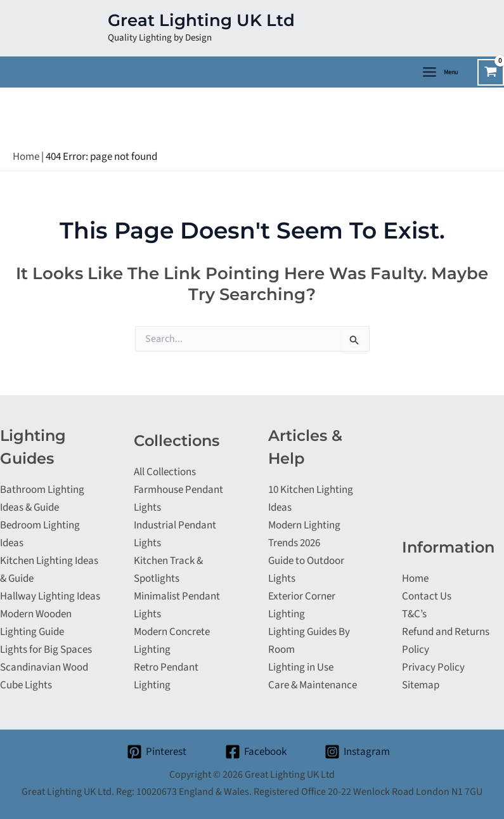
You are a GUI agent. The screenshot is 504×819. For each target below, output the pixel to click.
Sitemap (421, 685)
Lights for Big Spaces (46, 650)
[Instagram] (357, 752)
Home (26, 157)
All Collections (165, 472)
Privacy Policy (433, 667)
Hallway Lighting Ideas (50, 596)
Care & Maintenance (313, 685)
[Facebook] (256, 752)
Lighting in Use (301, 667)
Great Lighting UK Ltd (201, 20)
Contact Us (427, 596)
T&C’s (414, 614)
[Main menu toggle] (439, 72)
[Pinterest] (157, 752)
